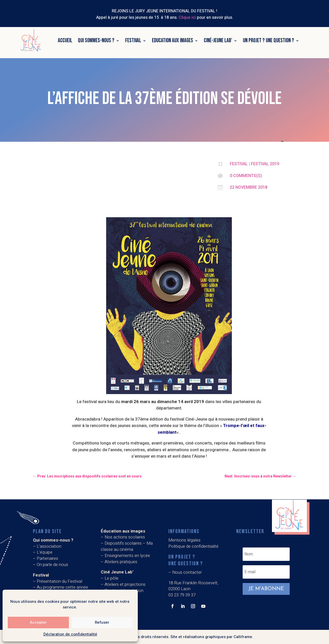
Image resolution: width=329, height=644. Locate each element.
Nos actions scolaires (125, 537)
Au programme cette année (62, 587)
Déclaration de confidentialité (70, 634)
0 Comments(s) (246, 176)
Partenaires (47, 558)
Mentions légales (184, 540)
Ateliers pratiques (121, 562)
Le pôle (112, 578)
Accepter (38, 622)
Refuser (102, 622)
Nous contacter (187, 572)
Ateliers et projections (125, 584)
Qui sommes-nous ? (96, 41)
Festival (133, 41)
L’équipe (45, 552)
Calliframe (243, 637)
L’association (49, 546)
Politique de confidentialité (193, 546)
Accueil (65, 41)
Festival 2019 (265, 164)
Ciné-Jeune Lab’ (218, 41)
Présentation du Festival (60, 581)
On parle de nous (52, 565)
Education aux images (172, 41)
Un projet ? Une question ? (268, 41)
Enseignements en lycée (127, 556)
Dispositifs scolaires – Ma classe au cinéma (127, 546)
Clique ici (187, 18)
